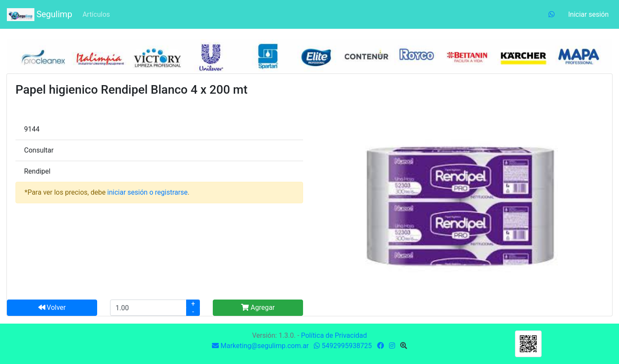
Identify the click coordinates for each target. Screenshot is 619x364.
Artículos (96, 14)
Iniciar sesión (588, 14)
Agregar (258, 307)
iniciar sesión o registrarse (148, 192)
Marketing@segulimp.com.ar (260, 346)
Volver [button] (52, 307)
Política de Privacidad (334, 335)
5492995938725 (343, 346)
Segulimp (40, 15)
